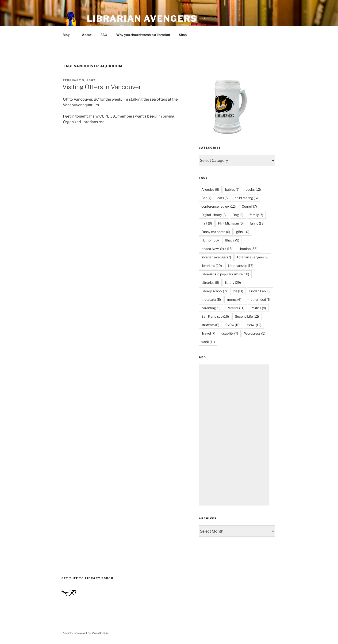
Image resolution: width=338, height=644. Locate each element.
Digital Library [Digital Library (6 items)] (214, 215)
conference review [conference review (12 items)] (219, 206)
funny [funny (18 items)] (257, 223)
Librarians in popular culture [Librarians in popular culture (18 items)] (225, 274)
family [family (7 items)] (256, 215)
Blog (68, 35)
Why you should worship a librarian (143, 35)
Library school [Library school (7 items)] (214, 291)
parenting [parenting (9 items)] (211, 308)
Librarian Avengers (142, 19)
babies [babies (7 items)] (232, 189)
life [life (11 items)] (238, 291)
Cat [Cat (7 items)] (206, 198)
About (87, 35)
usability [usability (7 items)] (230, 333)
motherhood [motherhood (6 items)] (259, 299)
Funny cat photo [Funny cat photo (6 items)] (216, 232)
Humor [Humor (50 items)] (210, 240)
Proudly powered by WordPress (85, 633)
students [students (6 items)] (210, 325)
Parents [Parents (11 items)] (235, 308)
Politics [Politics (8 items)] (258, 308)
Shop (183, 35)
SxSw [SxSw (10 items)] (233, 325)
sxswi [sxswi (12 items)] (254, 325)
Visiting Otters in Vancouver (102, 87)
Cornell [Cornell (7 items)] (249, 206)
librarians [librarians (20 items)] (212, 266)
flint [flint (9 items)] (207, 223)
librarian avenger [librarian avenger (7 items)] (216, 257)
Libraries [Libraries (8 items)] (210, 282)
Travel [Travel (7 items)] (208, 333)
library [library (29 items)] (233, 282)
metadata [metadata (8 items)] (211, 299)
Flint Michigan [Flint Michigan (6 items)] (231, 223)
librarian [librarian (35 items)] (248, 249)
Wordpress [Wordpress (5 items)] (255, 333)
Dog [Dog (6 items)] (238, 215)
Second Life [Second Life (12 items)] (247, 316)
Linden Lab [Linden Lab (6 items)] (260, 291)
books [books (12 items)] (253, 189)
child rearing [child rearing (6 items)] (246, 198)
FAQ (104, 35)
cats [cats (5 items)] (223, 198)
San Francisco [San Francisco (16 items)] (215, 316)
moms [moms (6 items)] (234, 299)
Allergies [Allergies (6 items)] (210, 189)
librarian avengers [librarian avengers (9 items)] (253, 257)
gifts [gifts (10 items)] (243, 232)
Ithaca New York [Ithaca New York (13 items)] (217, 249)
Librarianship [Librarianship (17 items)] (241, 266)
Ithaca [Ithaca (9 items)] (232, 240)
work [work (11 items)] (208, 342)
